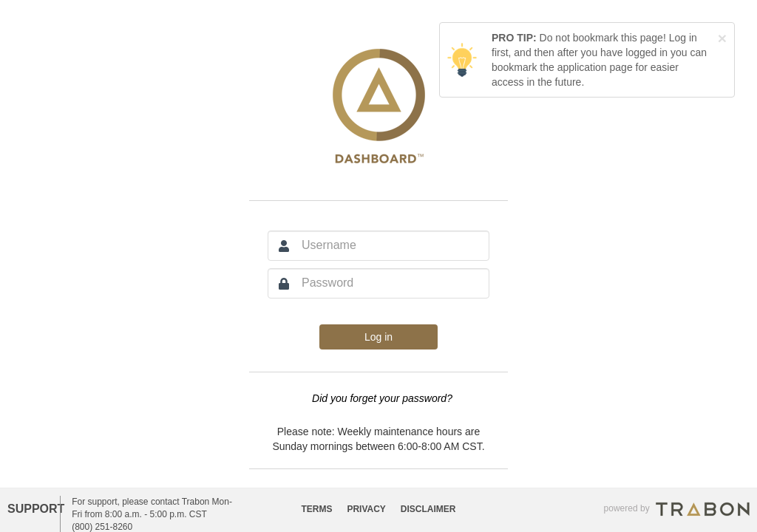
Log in (378, 337)
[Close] (722, 38)
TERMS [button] (317, 509)
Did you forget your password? (382, 398)
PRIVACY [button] (366, 509)
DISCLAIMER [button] (428, 509)
